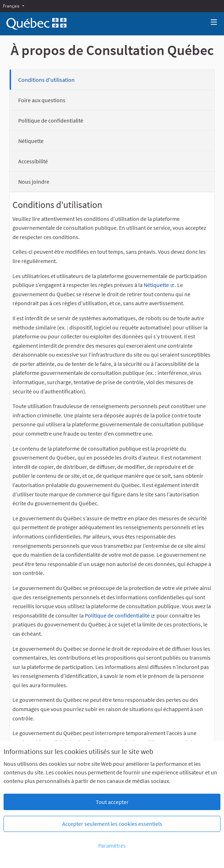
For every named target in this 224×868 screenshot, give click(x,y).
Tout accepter (112, 802)
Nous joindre (34, 182)
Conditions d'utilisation (46, 80)
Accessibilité (33, 161)
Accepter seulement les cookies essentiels (112, 824)
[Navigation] (214, 22)
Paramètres (112, 845)
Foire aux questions (42, 100)
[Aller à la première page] (36, 24)
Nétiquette (31, 141)
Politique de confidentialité (51, 120)
